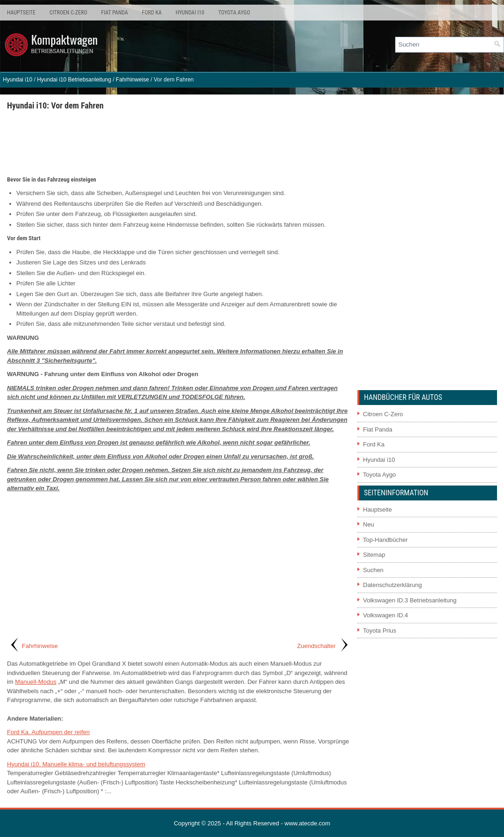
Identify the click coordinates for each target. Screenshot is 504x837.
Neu (369, 524)
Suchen (373, 570)
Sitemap (374, 555)
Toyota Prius (380, 631)
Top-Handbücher (385, 540)
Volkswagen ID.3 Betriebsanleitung (410, 600)
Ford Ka (152, 13)
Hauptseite (21, 13)
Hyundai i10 (190, 13)
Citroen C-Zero (68, 13)
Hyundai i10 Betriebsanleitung (74, 80)
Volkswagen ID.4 (386, 615)
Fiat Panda (114, 13)
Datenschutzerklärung (392, 585)
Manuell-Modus (36, 682)
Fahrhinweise (132, 80)
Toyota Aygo (234, 13)
